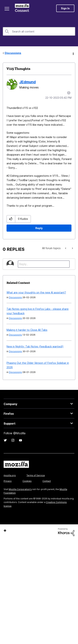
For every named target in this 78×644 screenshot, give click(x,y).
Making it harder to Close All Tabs (27, 330)
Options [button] (73, 53)
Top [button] (5, 531)
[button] (11, 219)
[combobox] (39, 31)
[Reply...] (44, 264)
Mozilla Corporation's (20, 489)
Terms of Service (36, 475)
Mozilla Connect (22, 8)
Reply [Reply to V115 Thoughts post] (39, 228)
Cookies (27, 481)
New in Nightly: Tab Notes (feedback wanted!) (35, 346)
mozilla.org (10, 475)
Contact (47, 481)
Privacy (8, 481)
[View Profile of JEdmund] (27, 82)
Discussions (13, 53)
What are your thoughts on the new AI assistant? (36, 292)
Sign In (65, 8)
